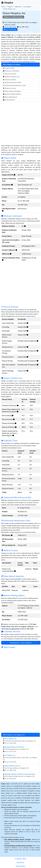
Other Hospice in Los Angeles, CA (14, 735)
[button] (15, 175)
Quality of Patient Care (11, 77)
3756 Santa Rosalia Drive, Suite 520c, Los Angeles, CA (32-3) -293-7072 (20, 759)
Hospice (10, 7)
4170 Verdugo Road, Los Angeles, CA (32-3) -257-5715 (16, 749)
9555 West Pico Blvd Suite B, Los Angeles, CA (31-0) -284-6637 (19, 776)
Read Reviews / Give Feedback (21, 643)
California (18, 7)
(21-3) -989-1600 (10, 27)
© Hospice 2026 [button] (20, 859)
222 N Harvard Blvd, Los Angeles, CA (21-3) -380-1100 (16, 768)
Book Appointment (10, 97)
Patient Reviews (9, 100)
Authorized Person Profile (12, 82)
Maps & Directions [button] (10, 29)
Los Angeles (27, 7)
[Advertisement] (20, 122)
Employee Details (9, 80)
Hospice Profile (9, 68)
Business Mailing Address (12, 94)
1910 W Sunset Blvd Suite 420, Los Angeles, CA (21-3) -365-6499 (19, 741)
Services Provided (10, 74)
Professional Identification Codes (14, 85)
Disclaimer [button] (20, 862)
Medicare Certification (11, 71)
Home (3, 7)
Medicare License (9, 88)
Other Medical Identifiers (12, 91)
